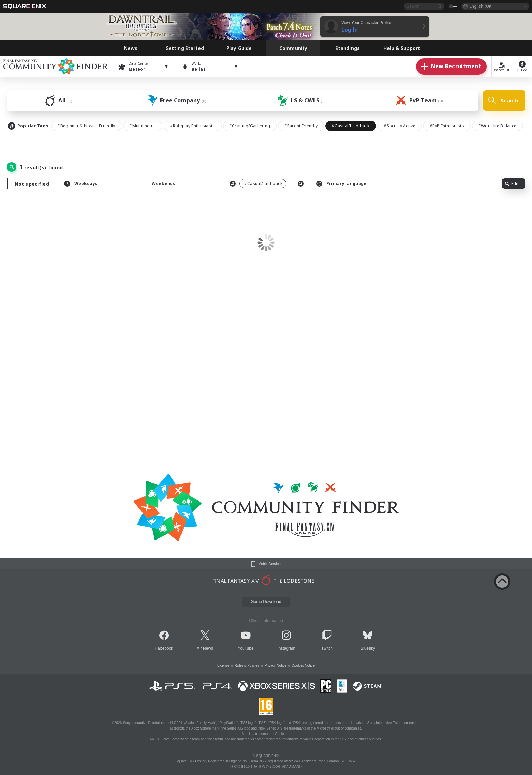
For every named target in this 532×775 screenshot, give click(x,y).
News (208, 648)
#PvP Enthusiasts (447, 126)
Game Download (266, 602)
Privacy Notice (275, 666)
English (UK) (481, 6)
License (223, 666)
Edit (512, 183)
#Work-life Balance (497, 126)
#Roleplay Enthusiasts (192, 126)
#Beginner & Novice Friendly (86, 126)
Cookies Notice (303, 666)
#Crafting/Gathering (250, 126)
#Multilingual (142, 126)
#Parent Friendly (301, 126)
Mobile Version (269, 564)
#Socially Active (400, 126)
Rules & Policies (247, 666)
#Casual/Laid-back (351, 126)
